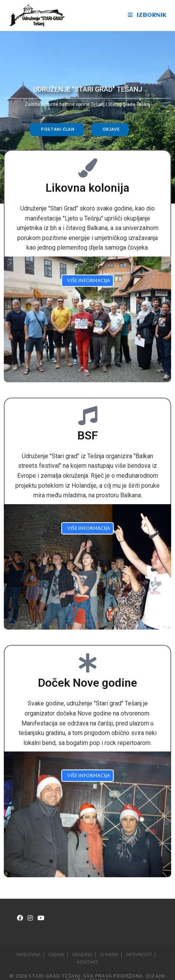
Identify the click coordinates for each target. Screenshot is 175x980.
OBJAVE (56, 955)
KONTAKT (87, 962)
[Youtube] (41, 918)
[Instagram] (30, 918)
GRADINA (82, 955)
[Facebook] (20, 918)
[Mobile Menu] (147, 15)
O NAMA (109, 955)
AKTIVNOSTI (139, 955)
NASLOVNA (29, 955)
